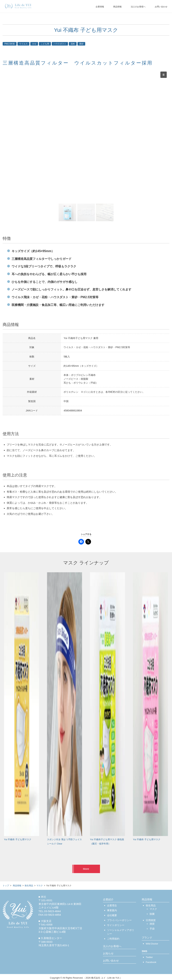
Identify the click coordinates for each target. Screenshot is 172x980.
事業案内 (112, 910)
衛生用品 (151, 906)
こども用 (45, 44)
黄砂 (81, 44)
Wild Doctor (152, 944)
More (86, 869)
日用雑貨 (151, 920)
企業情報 (100, 7)
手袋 (152, 929)
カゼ (34, 44)
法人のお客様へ (138, 7)
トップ (6, 886)
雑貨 (152, 924)
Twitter (149, 957)
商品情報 (117, 7)
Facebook (151, 962)
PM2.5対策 (10, 44)
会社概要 (112, 915)
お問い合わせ (161, 7)
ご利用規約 (113, 939)
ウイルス (23, 44)
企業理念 (112, 906)
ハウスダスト (60, 44)
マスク (153, 909)
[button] (164, 75)
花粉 (73, 44)
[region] (86, 146)
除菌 (152, 914)
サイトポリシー (116, 925)
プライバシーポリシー (119, 920)
